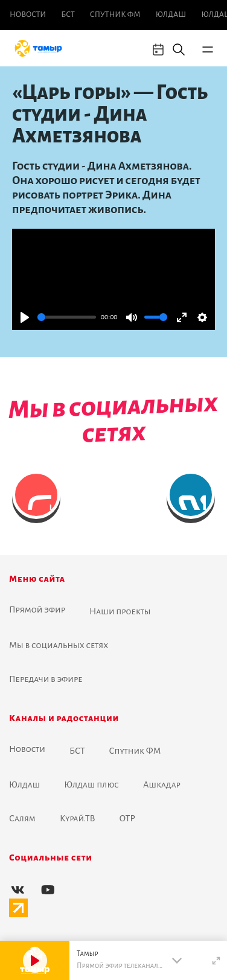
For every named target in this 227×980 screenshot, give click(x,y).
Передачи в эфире (46, 679)
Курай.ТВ (78, 818)
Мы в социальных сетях (59, 645)
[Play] (25, 317)
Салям (22, 818)
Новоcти (28, 14)
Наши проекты (120, 611)
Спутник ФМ (115, 14)
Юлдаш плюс (91, 784)
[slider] (67, 317)
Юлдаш (171, 14)
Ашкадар (162, 784)
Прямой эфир (37, 609)
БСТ (68, 14)
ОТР (127, 818)
